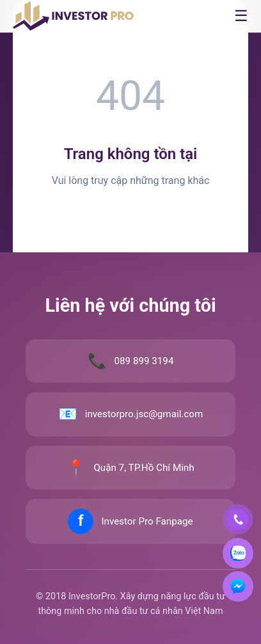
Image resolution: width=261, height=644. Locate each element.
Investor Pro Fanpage (147, 521)
